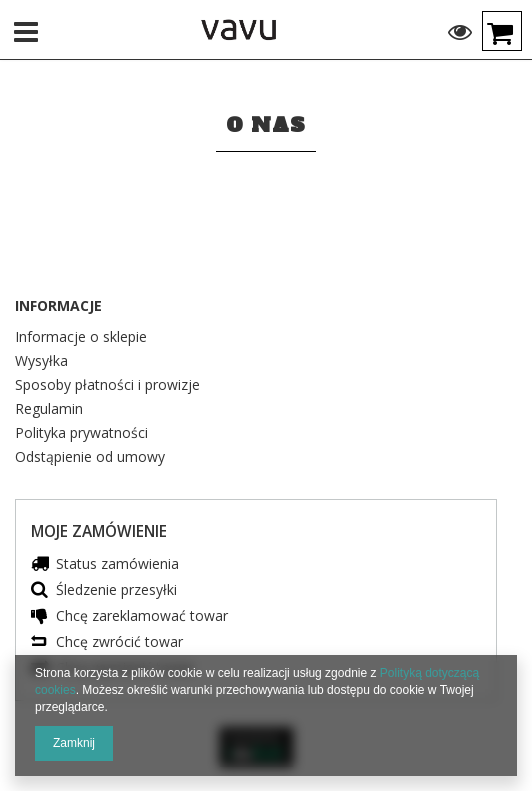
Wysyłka (41, 362)
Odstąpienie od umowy (90, 458)
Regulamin (49, 410)
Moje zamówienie (99, 531)
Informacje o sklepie (81, 338)
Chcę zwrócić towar (119, 642)
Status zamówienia (117, 564)
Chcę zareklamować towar (142, 616)
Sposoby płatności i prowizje (107, 386)
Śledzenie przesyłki (116, 590)
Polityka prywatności (81, 434)
